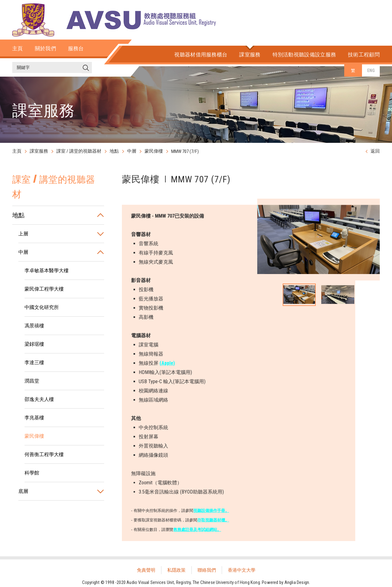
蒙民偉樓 (154, 151)
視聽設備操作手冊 (209, 511)
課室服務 (39, 151)
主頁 (17, 151)
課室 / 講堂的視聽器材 (79, 151)
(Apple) (167, 363)
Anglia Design (297, 582)
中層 (132, 151)
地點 (114, 151)
